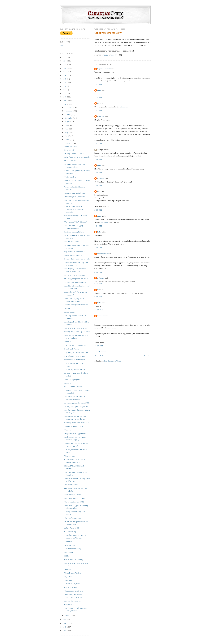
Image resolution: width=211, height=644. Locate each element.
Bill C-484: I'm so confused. (74, 275)
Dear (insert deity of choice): (75, 193)
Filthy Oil (68, 342)
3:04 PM (98, 172)
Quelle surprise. (70, 177)
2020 (65, 75)
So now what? (69, 150)
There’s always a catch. (73, 495)
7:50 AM (98, 297)
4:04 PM (98, 226)
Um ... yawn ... (70, 552)
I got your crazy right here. (74, 232)
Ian (98, 103)
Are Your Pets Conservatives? (75, 345)
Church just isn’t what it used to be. (77, 423)
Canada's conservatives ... (73, 591)
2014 (65, 90)
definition (104, 222)
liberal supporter (103, 254)
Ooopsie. (68, 383)
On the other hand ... (72, 161)
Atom (62, 45)
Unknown (101, 178)
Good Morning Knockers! (74, 387)
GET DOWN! (69, 604)
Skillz (66, 556)
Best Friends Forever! (72, 349)
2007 (65, 620)
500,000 (67, 308)
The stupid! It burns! (72, 242)
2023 (65, 64)
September (69, 118)
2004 (65, 630)
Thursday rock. (70, 456)
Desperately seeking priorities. (75, 433)
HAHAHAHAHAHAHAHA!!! (76, 328)
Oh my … (68, 430)
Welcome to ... (69, 545)
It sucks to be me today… (73, 549)
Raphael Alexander (104, 69)
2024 (65, 61)
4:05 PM (98, 248)
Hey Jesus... (69, 576)
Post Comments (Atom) (113, 361)
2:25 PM (98, 97)
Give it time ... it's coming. (74, 559)
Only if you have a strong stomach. (77, 157)
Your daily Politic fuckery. (74, 426)
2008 (65, 104)
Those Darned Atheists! (73, 573)
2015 (65, 86)
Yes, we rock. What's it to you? (75, 222)
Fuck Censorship (70, 146)
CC (98, 290)
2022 (65, 68)
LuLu (99, 90)
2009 (65, 100)
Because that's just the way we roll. (77, 259)
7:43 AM (98, 284)
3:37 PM (98, 210)
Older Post (147, 356)
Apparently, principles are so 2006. (77, 403)
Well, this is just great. (72, 379)
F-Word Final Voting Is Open (75, 356)
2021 (65, 72)
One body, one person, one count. (76, 279)
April (67, 136)
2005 (65, 627)
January (68, 615)
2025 (65, 57)
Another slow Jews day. (73, 601)
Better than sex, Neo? (72, 584)
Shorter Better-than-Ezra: (73, 255)
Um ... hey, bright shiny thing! (75, 498)
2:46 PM (98, 159)
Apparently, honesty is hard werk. (76, 352)
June (67, 129)
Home (123, 356)
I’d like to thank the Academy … (76, 282)
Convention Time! (71, 587)
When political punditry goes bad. (77, 406)
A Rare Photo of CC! (72, 528)
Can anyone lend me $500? (74, 502)
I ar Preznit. (69, 541)
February (68, 143)
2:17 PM (98, 84)
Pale (99, 191)
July (67, 125)
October (68, 114)
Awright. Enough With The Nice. (76, 305)
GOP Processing (70, 531)
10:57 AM (99, 310)
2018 (65, 82)
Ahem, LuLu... (70, 312)
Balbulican (101, 116)
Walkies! (67, 569)
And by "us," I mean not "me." (75, 369)
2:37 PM (98, 144)
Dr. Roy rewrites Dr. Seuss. (74, 153)
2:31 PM (98, 110)
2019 (65, 79)
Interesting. (68, 580)
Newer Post (99, 356)
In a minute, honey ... (72, 485)
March (67, 140)
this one (124, 107)
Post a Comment (100, 352)
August (68, 122)
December (69, 107)
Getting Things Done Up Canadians (77, 332)
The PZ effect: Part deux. (73, 518)
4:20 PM (98, 272)
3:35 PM (98, 185)
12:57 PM (99, 346)
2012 (65, 93)
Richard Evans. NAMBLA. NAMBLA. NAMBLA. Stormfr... (74, 209)
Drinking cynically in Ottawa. (75, 197)
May (67, 132)
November (69, 111)
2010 (65, 97)
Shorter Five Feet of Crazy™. (75, 360)
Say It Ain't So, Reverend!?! (74, 252)
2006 (65, 623)
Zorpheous (101, 316)
